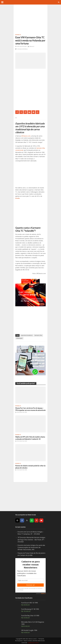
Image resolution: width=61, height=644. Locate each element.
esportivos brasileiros (27, 335)
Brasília (17, 198)
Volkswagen (19, 338)
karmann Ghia (38, 335)
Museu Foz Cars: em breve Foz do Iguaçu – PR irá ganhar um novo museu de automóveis (30, 409)
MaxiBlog (18, 35)
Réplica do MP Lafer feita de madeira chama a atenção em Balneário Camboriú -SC (30, 438)
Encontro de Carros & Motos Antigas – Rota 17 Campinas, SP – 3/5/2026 (31, 533)
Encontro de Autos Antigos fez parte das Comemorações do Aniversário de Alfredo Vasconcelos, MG (31, 547)
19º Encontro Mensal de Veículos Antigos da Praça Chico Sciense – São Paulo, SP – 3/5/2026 (31, 540)
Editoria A (32, 46)
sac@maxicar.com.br (33, 643)
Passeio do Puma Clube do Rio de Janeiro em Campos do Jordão (31, 554)
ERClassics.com (26, 136)
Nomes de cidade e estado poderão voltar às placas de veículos (30, 467)
